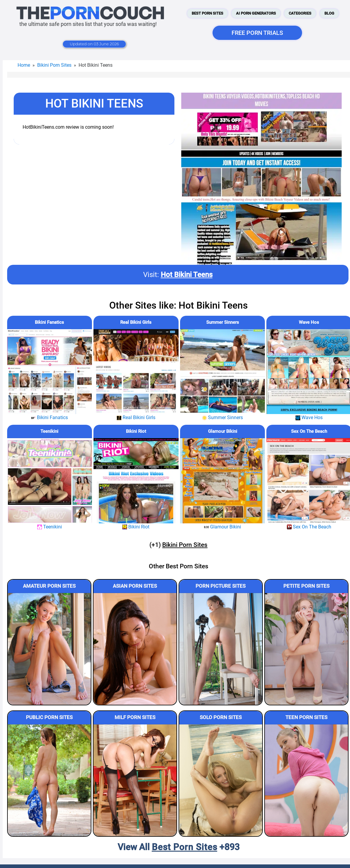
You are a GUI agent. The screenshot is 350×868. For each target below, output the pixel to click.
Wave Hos (309, 322)
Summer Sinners (223, 322)
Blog (329, 13)
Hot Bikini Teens (187, 275)
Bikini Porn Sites (54, 65)
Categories (300, 13)
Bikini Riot (136, 431)
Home (24, 65)
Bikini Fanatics (49, 322)
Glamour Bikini (223, 431)
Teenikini (49, 431)
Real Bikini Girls (136, 322)
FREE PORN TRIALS (257, 33)
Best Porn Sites (207, 13)
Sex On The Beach (309, 431)
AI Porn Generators (256, 13)
